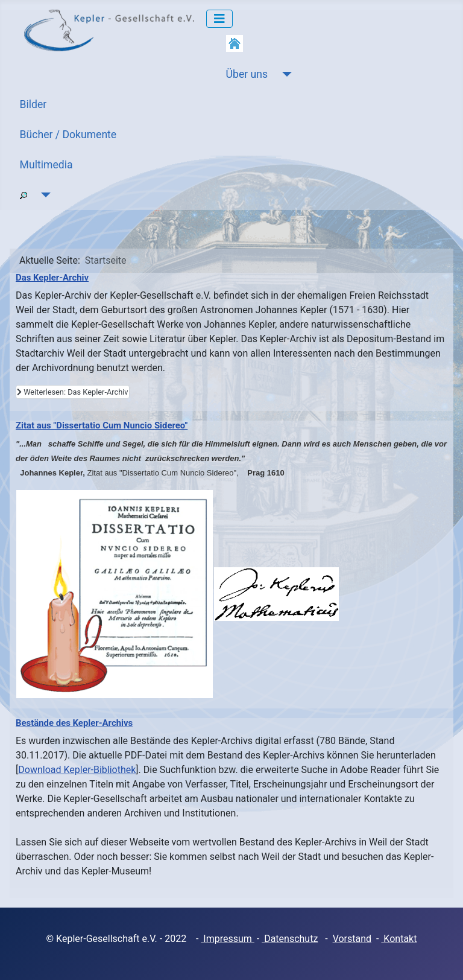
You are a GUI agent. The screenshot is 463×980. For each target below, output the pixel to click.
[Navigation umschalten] (219, 19)
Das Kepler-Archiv (52, 278)
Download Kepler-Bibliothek (77, 770)
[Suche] (44, 195)
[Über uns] (284, 74)
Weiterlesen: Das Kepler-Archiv (73, 392)
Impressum (227, 939)
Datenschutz (290, 939)
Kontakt (399, 939)
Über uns (247, 74)
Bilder (33, 104)
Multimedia (46, 165)
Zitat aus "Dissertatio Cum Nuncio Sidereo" (102, 425)
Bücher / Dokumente (68, 135)
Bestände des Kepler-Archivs (74, 723)
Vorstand (352, 939)
